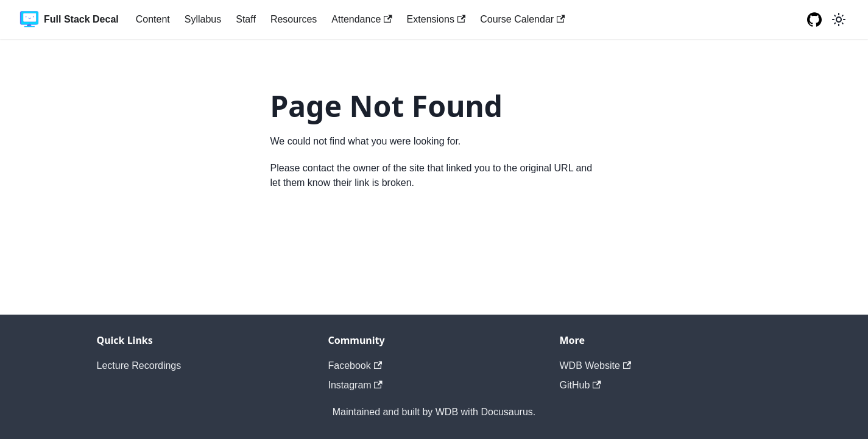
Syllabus (203, 19)
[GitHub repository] (814, 20)
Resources (294, 19)
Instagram (355, 385)
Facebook (355, 366)
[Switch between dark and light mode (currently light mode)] (839, 20)
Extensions (436, 19)
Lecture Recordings (139, 366)
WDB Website (596, 366)
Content (153, 19)
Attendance (362, 19)
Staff (246, 19)
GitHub (580, 385)
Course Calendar (522, 19)
